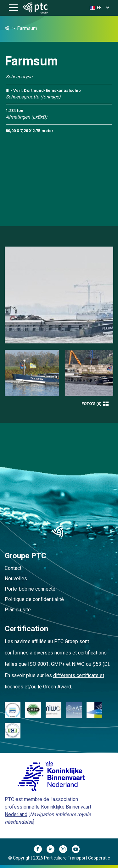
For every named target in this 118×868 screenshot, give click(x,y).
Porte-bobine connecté (30, 589)
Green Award (57, 687)
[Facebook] (40, 850)
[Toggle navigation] (13, 8)
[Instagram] (65, 850)
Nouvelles (16, 579)
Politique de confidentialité (34, 599)
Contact (13, 568)
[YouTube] (78, 850)
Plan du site (18, 610)
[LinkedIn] (53, 850)
